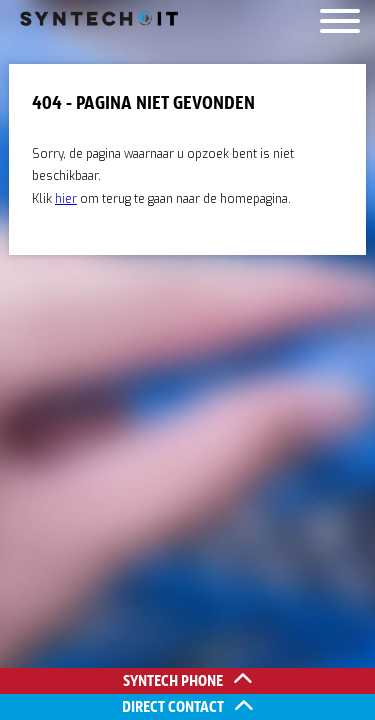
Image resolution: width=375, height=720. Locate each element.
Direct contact (187, 706)
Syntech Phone (187, 680)
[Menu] (340, 25)
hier (66, 199)
